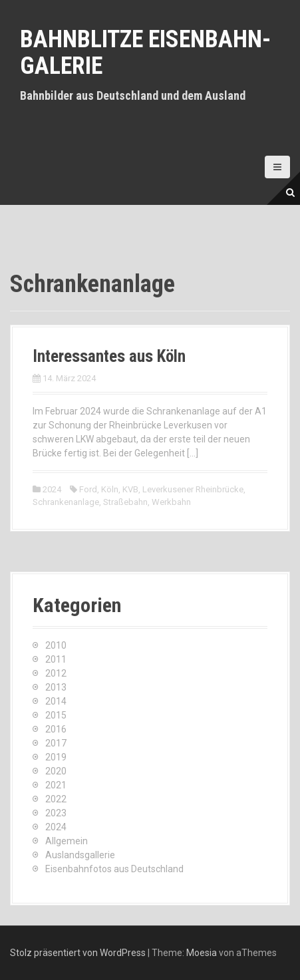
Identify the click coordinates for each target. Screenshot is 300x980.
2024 (52, 489)
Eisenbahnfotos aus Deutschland (114, 869)
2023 (56, 813)
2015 (56, 715)
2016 (56, 729)
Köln (110, 489)
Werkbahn (171, 502)
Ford (88, 489)
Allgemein (67, 841)
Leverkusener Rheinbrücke (193, 489)
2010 (56, 645)
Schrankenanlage (66, 502)
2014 (56, 701)
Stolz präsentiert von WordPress (78, 953)
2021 (56, 785)
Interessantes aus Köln (109, 356)
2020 (56, 771)
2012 (56, 673)
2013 (56, 687)
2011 (56, 659)
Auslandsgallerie (80, 855)
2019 (56, 757)
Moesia (202, 953)
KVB (130, 489)
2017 (56, 743)
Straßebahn (125, 502)
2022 (56, 799)
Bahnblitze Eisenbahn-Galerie (145, 53)
